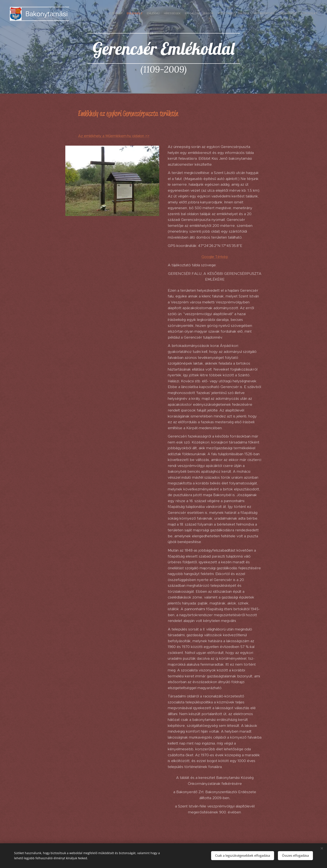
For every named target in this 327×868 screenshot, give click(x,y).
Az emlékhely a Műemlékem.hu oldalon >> (114, 136)
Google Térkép (215, 257)
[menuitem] (275, 14)
